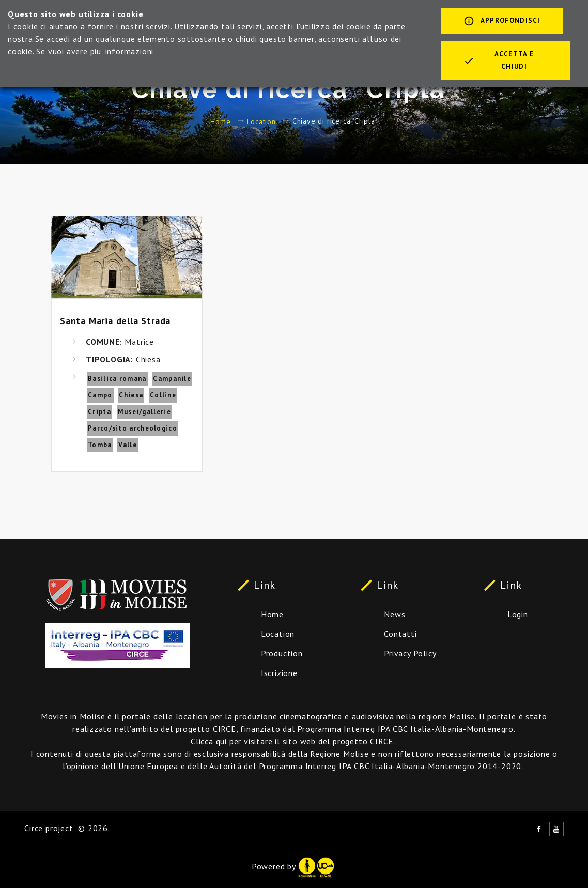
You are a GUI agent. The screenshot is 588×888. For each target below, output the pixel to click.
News (394, 614)
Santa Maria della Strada (115, 321)
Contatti (400, 634)
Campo (100, 395)
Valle (128, 445)
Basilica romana (117, 379)
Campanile (172, 379)
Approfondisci (502, 22)
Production (282, 653)
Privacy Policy (410, 653)
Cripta (99, 412)
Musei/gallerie (144, 412)
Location (261, 121)
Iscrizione (279, 673)
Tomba (100, 445)
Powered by (293, 866)
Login (518, 614)
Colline (163, 395)
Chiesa (131, 395)
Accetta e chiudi (499, 60)
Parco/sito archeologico (133, 428)
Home (220, 121)
